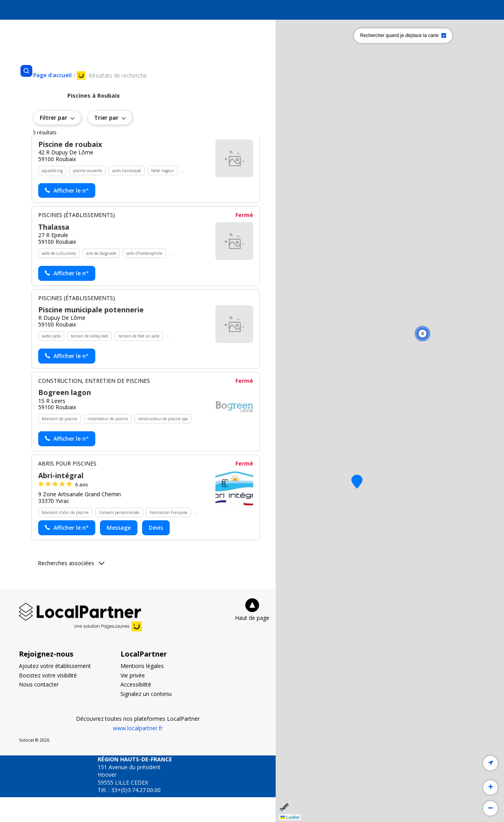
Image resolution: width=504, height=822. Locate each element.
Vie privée (133, 700)
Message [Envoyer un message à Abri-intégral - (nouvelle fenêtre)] (119, 552)
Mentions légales (142, 691)
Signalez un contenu (146, 719)
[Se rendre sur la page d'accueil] (52, 75)
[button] (357, 482)
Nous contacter (39, 709)
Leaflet (290, 817)
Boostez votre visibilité (48, 700)
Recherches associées (71, 588)
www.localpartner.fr (138, 753)
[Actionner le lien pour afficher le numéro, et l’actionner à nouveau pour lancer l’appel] (67, 215)
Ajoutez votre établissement (55, 691)
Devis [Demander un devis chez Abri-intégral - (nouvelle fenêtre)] (156, 552)
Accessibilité (136, 709)
